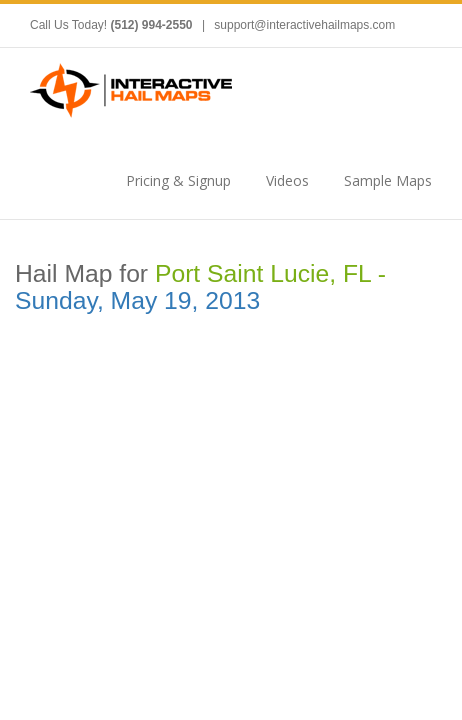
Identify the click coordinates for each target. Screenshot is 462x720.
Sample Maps (388, 180)
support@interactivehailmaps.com (304, 25)
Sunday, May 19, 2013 (137, 300)
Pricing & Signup (178, 180)
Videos (287, 180)
